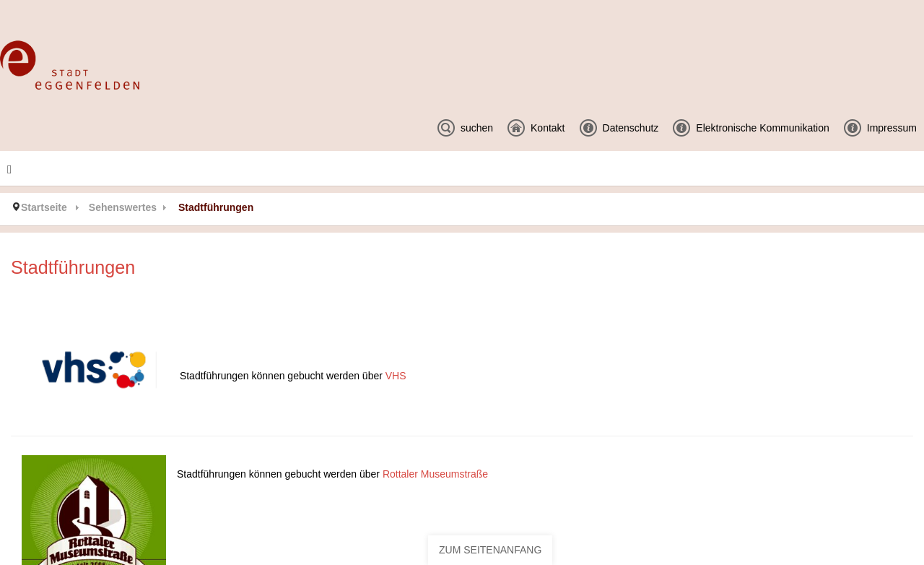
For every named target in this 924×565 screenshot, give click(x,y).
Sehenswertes (123, 207)
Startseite (44, 207)
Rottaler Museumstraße (435, 474)
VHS (396, 376)
